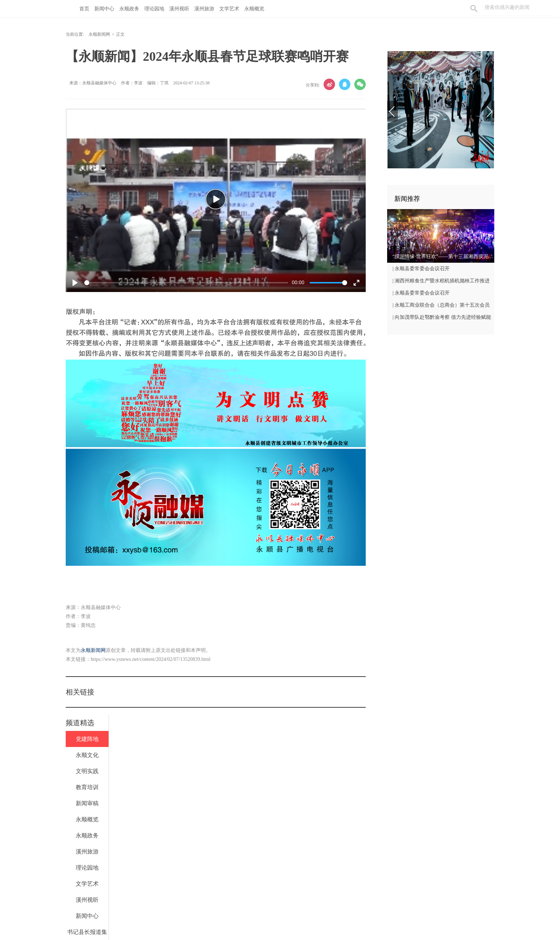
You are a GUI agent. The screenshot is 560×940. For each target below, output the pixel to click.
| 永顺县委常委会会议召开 (421, 269)
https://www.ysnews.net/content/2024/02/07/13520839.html (151, 659)
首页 (84, 9)
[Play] (75, 283)
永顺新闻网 (99, 34)
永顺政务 (129, 9)
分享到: (313, 85)
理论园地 (154, 9)
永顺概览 (254, 9)
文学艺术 (229, 9)
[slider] (186, 283)
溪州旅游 (204, 9)
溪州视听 (179, 9)
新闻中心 (104, 9)
